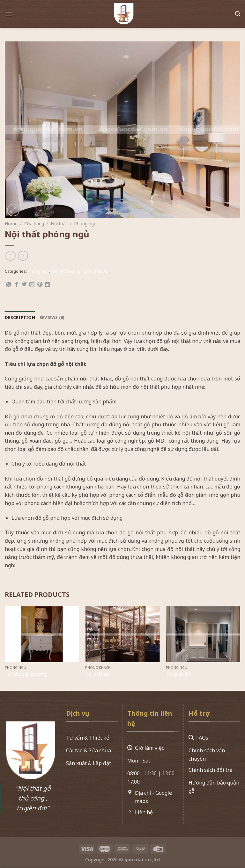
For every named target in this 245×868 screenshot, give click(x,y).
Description (20, 317)
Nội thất (59, 224)
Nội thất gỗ (97, 674)
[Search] (238, 12)
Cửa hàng (34, 224)
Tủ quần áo (178, 674)
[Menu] (9, 12)
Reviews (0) (52, 317)
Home (11, 224)
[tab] (20, 317)
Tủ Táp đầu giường (26, 674)
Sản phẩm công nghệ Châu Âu (80, 271)
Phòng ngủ (85, 224)
